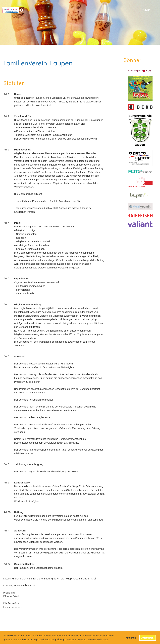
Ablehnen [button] (131, 638)
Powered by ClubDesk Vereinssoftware (65, 631)
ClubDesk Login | (87, 631)
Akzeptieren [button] (147, 638)
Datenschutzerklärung (100, 631)
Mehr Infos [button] (103, 639)
